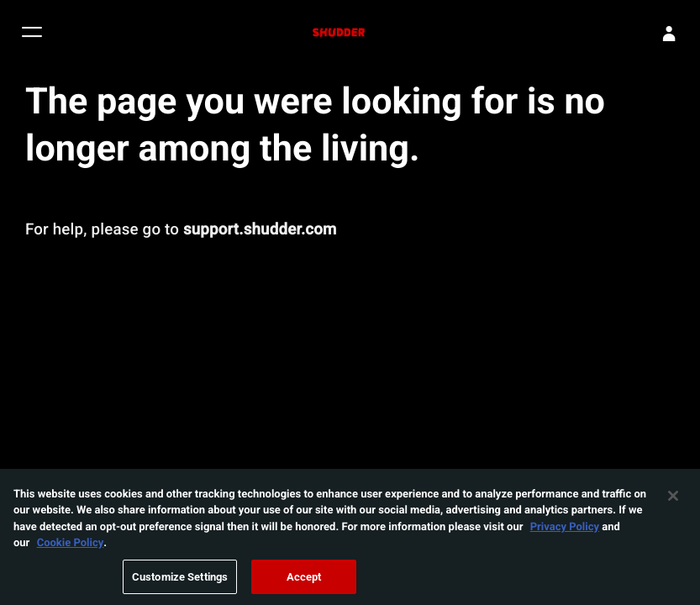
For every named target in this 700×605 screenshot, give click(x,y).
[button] (32, 34)
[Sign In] (669, 34)
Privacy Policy (565, 530)
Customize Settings (180, 581)
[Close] (673, 499)
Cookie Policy (71, 546)
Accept (304, 581)
